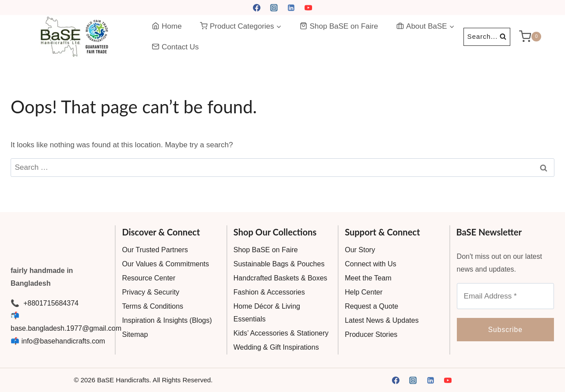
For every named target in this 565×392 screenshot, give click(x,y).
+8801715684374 (50, 303)
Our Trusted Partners (155, 250)
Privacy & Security (151, 292)
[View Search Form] (487, 37)
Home (167, 26)
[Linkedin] (291, 7)
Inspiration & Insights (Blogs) (167, 320)
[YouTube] (309, 7)
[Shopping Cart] (537, 36)
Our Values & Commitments (165, 264)
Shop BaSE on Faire (339, 26)
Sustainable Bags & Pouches (279, 264)
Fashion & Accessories (269, 292)
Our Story (360, 250)
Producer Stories (371, 334)
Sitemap (135, 334)
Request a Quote (371, 306)
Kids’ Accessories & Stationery (281, 333)
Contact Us (175, 47)
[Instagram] (274, 7)
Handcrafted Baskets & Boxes (281, 278)
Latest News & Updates (382, 320)
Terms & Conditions (153, 306)
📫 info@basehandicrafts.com (58, 341)
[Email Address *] (505, 296)
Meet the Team (368, 278)
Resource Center (149, 278)
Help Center (363, 292)
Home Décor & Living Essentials (267, 313)
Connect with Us (371, 264)
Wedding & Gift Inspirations (276, 347)
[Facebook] (256, 7)
